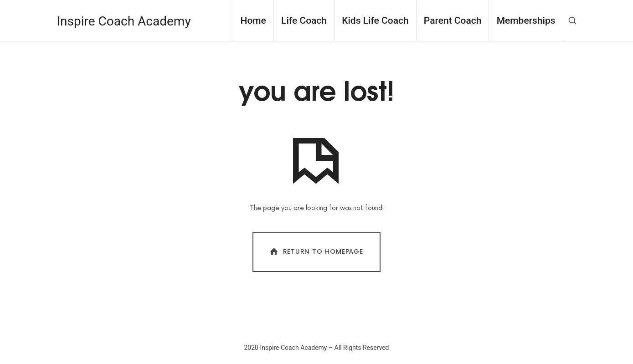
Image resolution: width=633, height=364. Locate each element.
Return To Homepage (316, 252)
